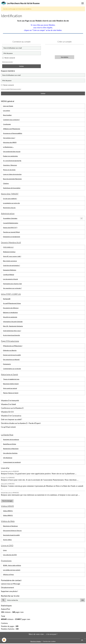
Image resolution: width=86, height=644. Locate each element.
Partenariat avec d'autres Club (12, 284)
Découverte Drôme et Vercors (12, 531)
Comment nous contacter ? (11, 120)
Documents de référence (11, 308)
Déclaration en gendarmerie (12, 237)
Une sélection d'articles (10, 453)
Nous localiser (7, 115)
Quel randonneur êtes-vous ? (12, 331)
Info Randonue (8, 458)
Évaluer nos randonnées (10, 156)
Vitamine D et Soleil (8, 404)
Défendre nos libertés (10, 350)
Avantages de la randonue (11, 439)
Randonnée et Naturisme (11, 449)
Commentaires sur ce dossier (12, 369)
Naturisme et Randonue (10, 526)
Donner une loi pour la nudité (12, 355)
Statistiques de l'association (12, 188)
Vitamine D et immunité (10, 401)
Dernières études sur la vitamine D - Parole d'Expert (21, 423)
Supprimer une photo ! (9, 591)
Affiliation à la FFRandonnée (12, 129)
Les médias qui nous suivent (12, 570)
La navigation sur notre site (11, 203)
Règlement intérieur (9, 252)
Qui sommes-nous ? (9, 138)
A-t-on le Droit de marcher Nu (12, 161)
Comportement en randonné (12, 462)
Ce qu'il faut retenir (8, 427)
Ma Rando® (7, 299)
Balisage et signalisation (10, 312)
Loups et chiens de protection (12, 174)
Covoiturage (7, 124)
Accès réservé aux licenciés (12, 335)
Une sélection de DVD (10, 555)
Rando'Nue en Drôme (10, 444)
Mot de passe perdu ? (8, 62)
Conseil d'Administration (11, 223)
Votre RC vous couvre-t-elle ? (12, 256)
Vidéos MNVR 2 (8, 515)
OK (83, 600)
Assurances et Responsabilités (13, 133)
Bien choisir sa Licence (10, 261)
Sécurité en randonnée (10, 317)
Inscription (65, 57)
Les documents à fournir (10, 279)
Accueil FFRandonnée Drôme (12, 303)
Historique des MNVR (10, 142)
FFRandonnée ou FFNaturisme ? (13, 346)
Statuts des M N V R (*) (10, 228)
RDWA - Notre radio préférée (12, 565)
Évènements (7, 364)
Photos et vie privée (9, 170)
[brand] (20, 3)
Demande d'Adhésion (10, 270)
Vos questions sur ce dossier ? (12, 288)
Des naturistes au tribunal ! (11, 359)
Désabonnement (7, 588)
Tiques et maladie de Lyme (11, 379)
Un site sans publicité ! (10, 199)
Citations (6, 183)
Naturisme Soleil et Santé (11, 384)
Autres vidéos (7, 540)
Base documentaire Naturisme (12, 179)
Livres (5, 550)
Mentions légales (36, 641)
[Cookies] (4, 640)
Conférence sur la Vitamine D (12, 408)
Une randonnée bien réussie (12, 151)
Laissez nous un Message (11, 584)
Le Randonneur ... (8, 147)
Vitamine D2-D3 (7, 412)
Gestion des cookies (49, 641)
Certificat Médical (9, 275)
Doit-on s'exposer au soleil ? (11, 419)
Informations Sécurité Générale (13, 322)
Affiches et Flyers (8, 574)
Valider (21, 66)
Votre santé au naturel (10, 388)
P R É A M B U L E (8, 247)
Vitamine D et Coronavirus (11, 416)
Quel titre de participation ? (12, 265)
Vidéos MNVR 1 (8, 511)
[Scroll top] (82, 640)
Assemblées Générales (10, 218)
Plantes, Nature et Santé (11, 393)
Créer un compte (5, 89)
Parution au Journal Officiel (11, 232)
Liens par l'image (8, 106)
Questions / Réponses (10, 165)
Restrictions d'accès (9, 208)
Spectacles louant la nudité (11, 535)
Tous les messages (7, 501)
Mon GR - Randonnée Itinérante (13, 326)
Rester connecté (10, 58)
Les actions (7, 111)
